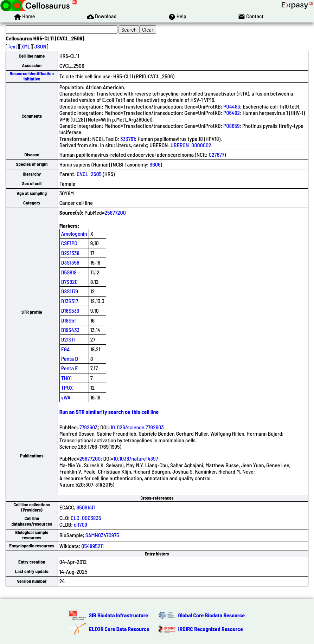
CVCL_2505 (89, 174)
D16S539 (70, 310)
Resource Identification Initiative (32, 76)
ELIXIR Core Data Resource (119, 629)
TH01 (66, 378)
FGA (66, 349)
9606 (155, 164)
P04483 (232, 106)
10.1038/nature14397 (136, 458)
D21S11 (68, 339)
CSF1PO (69, 243)
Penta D (70, 359)
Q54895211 (92, 546)
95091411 (86, 507)
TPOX (67, 387)
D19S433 (70, 330)
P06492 (232, 113)
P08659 (232, 126)
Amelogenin (74, 233)
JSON (40, 46)
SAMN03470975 (102, 535)
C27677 (216, 154)
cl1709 (81, 524)
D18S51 (69, 320)
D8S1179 (70, 291)
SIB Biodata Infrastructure (118, 615)
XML (26, 46)
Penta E (70, 368)
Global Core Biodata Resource (212, 615)
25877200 (115, 212)
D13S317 (70, 301)
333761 (128, 139)
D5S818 (69, 272)
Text (12, 46)
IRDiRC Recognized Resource (211, 629)
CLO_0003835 (86, 518)
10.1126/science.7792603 (137, 427)
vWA (66, 397)
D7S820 (69, 282)
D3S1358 (70, 262)
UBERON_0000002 (191, 145)
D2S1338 (70, 253)
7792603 (89, 427)
